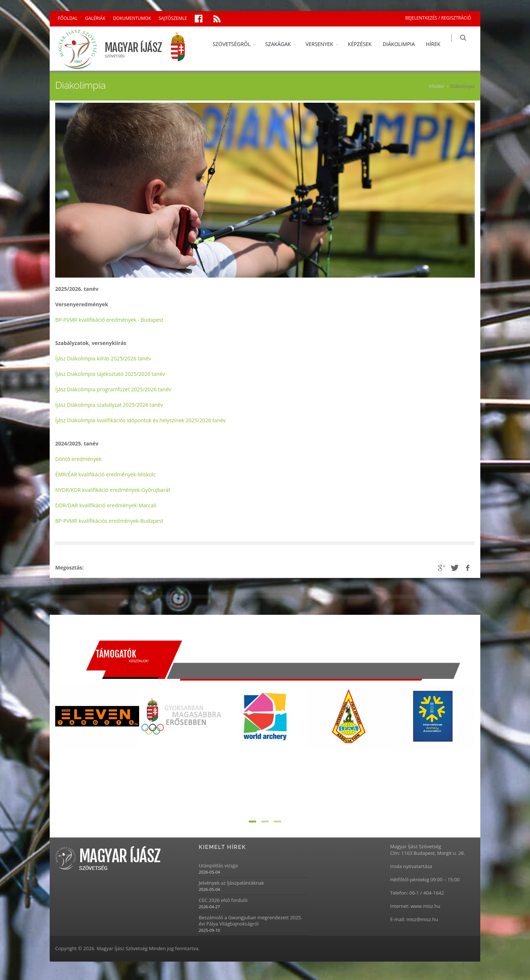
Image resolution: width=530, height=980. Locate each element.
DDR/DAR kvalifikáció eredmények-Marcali (106, 505)
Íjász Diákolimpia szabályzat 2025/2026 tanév (109, 405)
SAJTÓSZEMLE (173, 18)
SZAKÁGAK (282, 44)
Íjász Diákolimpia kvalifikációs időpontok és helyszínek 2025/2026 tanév (140, 420)
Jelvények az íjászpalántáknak (231, 883)
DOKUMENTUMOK (132, 18)
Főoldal (437, 86)
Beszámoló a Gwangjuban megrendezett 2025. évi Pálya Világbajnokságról (250, 921)
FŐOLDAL (68, 18)
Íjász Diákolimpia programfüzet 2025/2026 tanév (113, 389)
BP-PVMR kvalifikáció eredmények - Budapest (109, 320)
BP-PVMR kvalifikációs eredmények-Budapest (109, 521)
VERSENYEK (324, 44)
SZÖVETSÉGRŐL (236, 44)
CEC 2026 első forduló (223, 900)
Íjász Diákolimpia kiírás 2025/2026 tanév (103, 358)
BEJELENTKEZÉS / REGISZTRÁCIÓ (438, 18)
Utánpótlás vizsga (218, 866)
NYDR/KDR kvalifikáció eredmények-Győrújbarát (113, 490)
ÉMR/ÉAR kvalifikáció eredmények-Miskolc (105, 474)
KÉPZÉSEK (364, 44)
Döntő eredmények (78, 459)
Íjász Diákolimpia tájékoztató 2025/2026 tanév (110, 374)
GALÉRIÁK (95, 18)
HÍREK (437, 44)
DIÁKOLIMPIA (403, 44)
